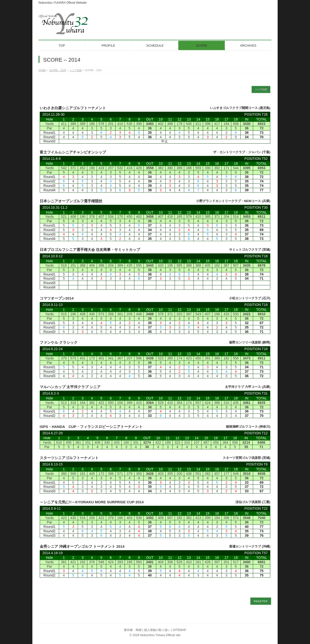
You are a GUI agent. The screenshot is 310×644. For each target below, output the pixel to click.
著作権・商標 (133, 629)
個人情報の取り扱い (157, 629)
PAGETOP (261, 600)
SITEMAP (180, 629)
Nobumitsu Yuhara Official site (160, 634)
